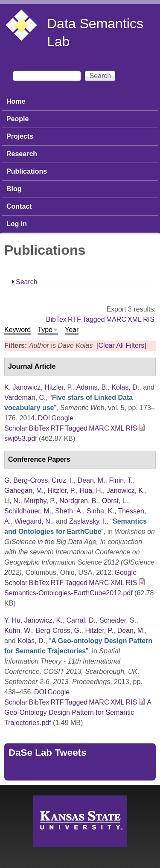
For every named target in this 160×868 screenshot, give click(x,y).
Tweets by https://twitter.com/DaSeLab (67, 771)
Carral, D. (81, 620)
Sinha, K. (100, 511)
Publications (27, 171)
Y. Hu (12, 620)
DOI (44, 418)
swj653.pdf (21, 438)
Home (16, 101)
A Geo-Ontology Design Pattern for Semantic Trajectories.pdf (78, 712)
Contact (19, 206)
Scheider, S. (118, 620)
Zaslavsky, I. (88, 521)
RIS (149, 319)
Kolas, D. (125, 387)
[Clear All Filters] (121, 345)
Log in (17, 224)
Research (22, 154)
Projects (20, 136)
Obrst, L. (115, 501)
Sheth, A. (69, 511)
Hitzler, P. (58, 387)
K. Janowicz (22, 387)
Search (27, 282)
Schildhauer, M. (28, 511)
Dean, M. (92, 480)
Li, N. (12, 501)
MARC (116, 319)
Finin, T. (121, 480)
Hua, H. (91, 491)
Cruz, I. (63, 480)
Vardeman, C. (25, 398)
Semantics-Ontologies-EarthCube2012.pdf (68, 593)
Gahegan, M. (24, 491)
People (17, 119)
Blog (14, 189)
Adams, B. (92, 387)
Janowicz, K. (126, 491)
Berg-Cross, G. (59, 631)
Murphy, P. (40, 501)
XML (135, 319)
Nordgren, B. (79, 501)
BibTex (56, 319)
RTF (74, 319)
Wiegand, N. (33, 521)
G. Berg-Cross (26, 480)
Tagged (94, 319)
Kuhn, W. (18, 631)
